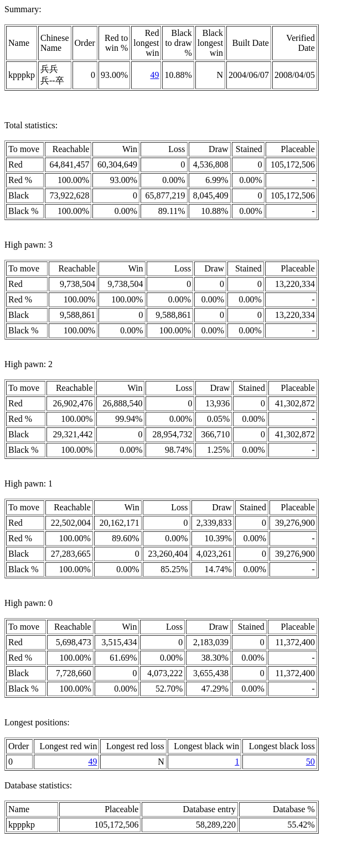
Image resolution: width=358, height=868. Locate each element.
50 (310, 762)
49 (154, 75)
